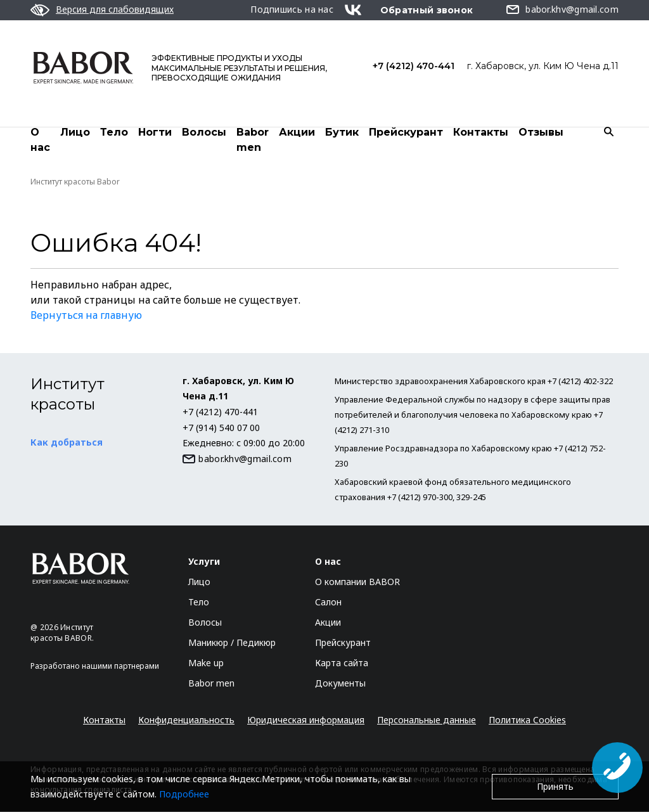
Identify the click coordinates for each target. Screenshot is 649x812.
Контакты (481, 132)
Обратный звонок (427, 10)
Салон (328, 603)
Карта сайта (342, 663)
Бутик (342, 132)
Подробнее (184, 794)
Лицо (75, 132)
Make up (206, 663)
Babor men (253, 140)
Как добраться (67, 443)
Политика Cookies (527, 720)
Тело (114, 132)
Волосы (204, 132)
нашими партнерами (120, 667)
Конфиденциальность (186, 720)
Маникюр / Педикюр (232, 643)
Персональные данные (427, 720)
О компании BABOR (357, 582)
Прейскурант (406, 132)
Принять (555, 786)
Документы (340, 684)
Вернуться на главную (86, 316)
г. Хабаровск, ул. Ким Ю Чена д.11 (543, 66)
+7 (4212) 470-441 (414, 66)
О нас (40, 140)
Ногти (155, 132)
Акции (297, 132)
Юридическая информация (306, 720)
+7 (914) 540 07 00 (221, 428)
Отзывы (541, 132)
